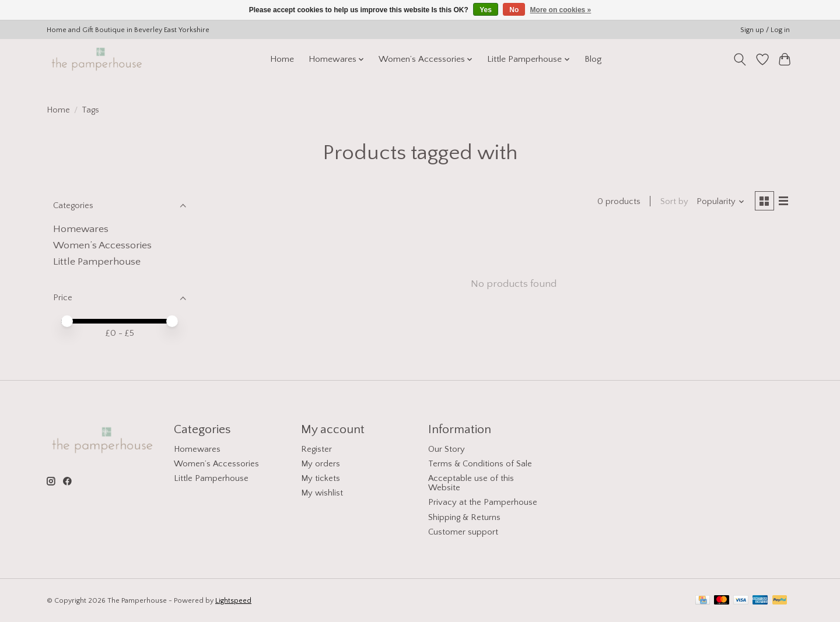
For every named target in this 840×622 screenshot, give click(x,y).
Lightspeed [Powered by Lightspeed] (233, 601)
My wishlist (322, 493)
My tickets (321, 479)
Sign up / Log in (765, 30)
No (514, 10)
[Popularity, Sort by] (719, 202)
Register (316, 449)
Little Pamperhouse (97, 262)
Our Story (447, 449)
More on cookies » (561, 10)
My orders (321, 464)
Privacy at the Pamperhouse (483, 502)
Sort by (673, 202)
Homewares (81, 229)
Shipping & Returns (464, 518)
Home (282, 59)
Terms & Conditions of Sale (480, 464)
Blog (593, 59)
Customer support (463, 532)
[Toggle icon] (740, 59)
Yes (486, 10)
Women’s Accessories (102, 245)
